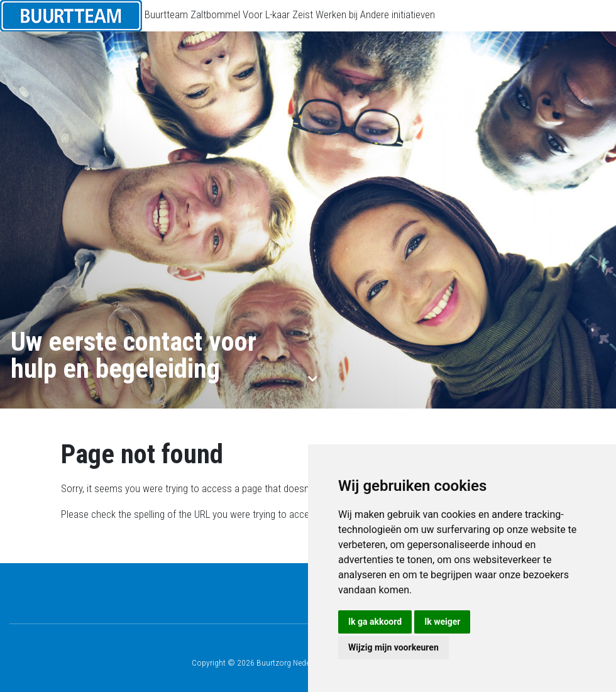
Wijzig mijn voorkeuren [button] (393, 647)
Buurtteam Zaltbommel (192, 14)
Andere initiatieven (398, 14)
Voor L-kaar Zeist (278, 14)
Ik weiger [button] (442, 622)
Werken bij (337, 14)
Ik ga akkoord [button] (375, 622)
